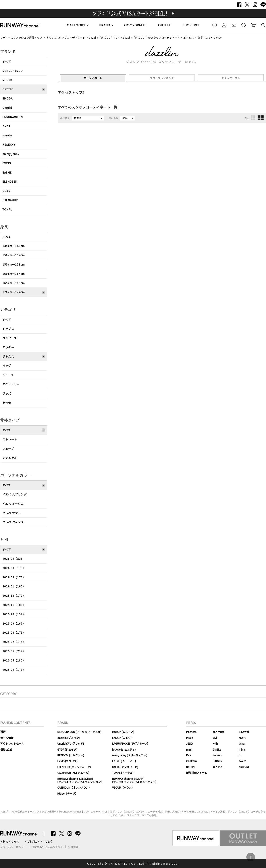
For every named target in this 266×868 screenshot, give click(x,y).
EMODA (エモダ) (122, 738)
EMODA (8, 98)
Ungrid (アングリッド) (71, 743)
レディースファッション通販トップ (21, 37)
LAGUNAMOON (13, 117)
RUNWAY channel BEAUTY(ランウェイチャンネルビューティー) (134, 780)
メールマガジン (234, 25)
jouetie (7, 135)
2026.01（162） (14, 586)
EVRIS (7, 163)
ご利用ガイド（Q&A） (40, 841)
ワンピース (10, 338)
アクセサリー (11, 384)
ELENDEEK (10, 181)
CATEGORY (76, 25)
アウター (8, 347)
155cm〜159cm (14, 264)
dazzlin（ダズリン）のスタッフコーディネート (151, 37)
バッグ (7, 366)
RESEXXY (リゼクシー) (71, 755)
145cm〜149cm (14, 246)
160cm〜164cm (14, 274)
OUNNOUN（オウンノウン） (74, 787)
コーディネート (93, 78)
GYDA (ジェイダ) (67, 749)
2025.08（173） (14, 632)
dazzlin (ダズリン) (68, 738)
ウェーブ (8, 448)
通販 (3, 732)
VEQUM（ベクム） (123, 787)
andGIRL (244, 767)
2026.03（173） (14, 568)
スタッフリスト (231, 78)
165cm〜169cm (14, 283)
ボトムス (189, 37)
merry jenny (11, 154)
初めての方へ (11, 841)
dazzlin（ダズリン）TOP (104, 37)
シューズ (8, 375)
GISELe (217, 749)
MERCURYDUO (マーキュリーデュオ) (79, 732)
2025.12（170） (14, 596)
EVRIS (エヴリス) (67, 761)
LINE (263, 5)
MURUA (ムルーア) (123, 732)
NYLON (190, 767)
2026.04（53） (13, 559)
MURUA (8, 80)
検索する (263, 25)
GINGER (217, 761)
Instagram (255, 5)
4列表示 (261, 118)
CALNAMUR (10, 200)
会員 (224, 25)
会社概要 (73, 847)
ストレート (10, 439)
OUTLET (164, 25)
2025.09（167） (14, 623)
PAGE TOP (251, 857)
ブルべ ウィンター (15, 522)
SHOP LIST (191, 25)
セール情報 (7, 738)
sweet (242, 761)
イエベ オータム (13, 504)
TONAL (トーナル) (123, 773)
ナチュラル (10, 458)
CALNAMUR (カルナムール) (73, 773)
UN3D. (7, 191)
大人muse (218, 732)
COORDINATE (135, 25)
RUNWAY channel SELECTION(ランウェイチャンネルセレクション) (79, 780)
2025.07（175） (14, 642)
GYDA (6, 126)
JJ (240, 755)
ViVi (215, 738)
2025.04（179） (14, 670)
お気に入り (244, 25)
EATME (7, 172)
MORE (242, 738)
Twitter (247, 5)
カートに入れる (253, 25)
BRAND (105, 25)
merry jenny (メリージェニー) (130, 755)
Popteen (191, 732)
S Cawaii (244, 732)
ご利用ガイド (214, 25)
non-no (217, 755)
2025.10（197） (14, 614)
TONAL (7, 209)
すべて (7, 61)
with (215, 743)
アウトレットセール (12, 743)
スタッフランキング (162, 78)
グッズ (7, 393)
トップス (8, 329)
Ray (188, 755)
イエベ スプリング (15, 494)
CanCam (191, 761)
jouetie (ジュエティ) (124, 749)
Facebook (239, 5)
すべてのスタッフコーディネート (66, 37)
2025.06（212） (14, 651)
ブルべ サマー (12, 513)
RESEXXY (9, 144)
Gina (242, 743)
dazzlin (8, 89)
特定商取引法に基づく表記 (47, 847)
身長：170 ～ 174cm (210, 37)
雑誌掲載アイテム (197, 773)
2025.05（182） (14, 660)
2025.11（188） (14, 605)
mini (189, 749)
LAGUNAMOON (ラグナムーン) (130, 743)
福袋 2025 (6, 749)
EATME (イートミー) (124, 761)
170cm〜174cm (14, 292)
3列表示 (253, 118)
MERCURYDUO (13, 71)
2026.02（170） (14, 577)
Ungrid (7, 108)
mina (242, 749)
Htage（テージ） (67, 793)
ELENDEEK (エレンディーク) (74, 767)
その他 (7, 402)
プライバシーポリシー (13, 847)
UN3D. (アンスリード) (125, 767)
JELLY (190, 743)
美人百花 (218, 767)
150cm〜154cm (14, 255)
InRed (190, 738)
